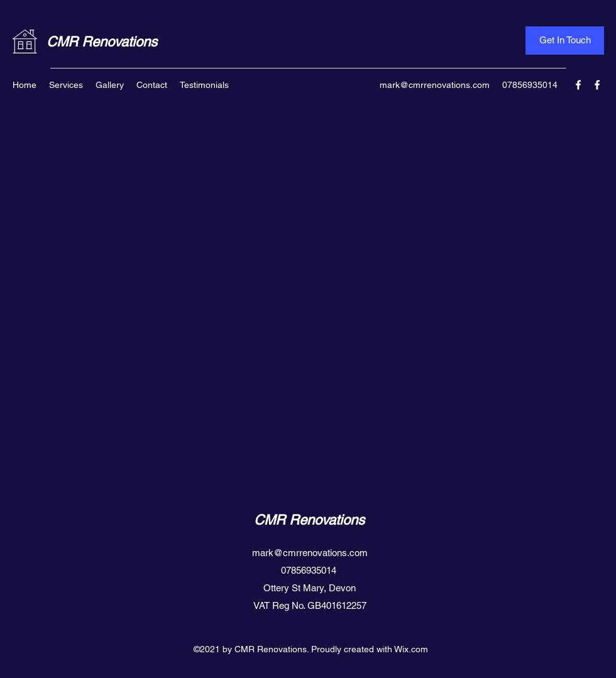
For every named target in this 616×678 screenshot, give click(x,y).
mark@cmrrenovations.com (435, 85)
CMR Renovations (102, 42)
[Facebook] (578, 85)
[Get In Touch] (565, 41)
